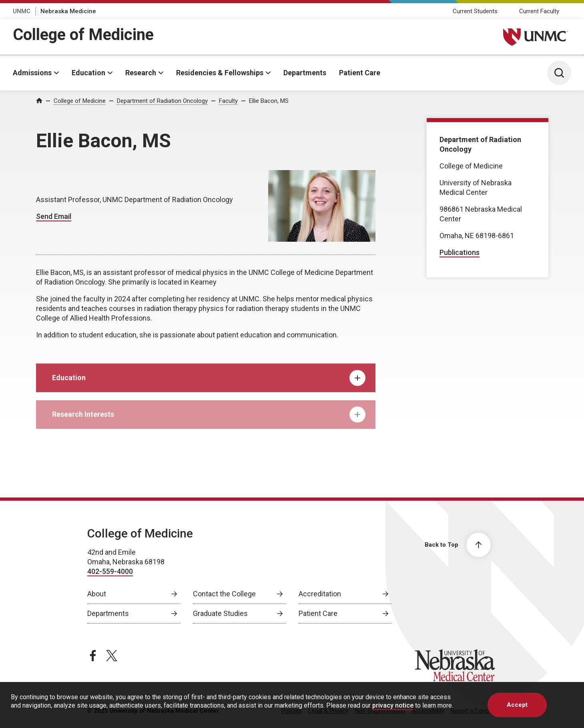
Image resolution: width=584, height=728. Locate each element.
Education (88, 73)
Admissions (32, 73)
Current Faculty (539, 11)
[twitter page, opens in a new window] (112, 656)
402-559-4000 (110, 571)
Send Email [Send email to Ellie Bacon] (54, 216)
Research (141, 73)
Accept (517, 705)
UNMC (22, 11)
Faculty (228, 101)
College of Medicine (83, 35)
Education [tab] (209, 383)
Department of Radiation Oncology (162, 101)
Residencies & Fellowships (220, 73)
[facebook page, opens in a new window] (93, 656)
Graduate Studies (220, 613)
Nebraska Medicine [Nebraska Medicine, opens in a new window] (68, 11)
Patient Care (360, 73)
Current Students (475, 11)
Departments (305, 73)
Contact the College (224, 594)
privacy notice (393, 705)
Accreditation (320, 594)
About (97, 594)
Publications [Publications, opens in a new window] (460, 252)
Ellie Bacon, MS (269, 101)
